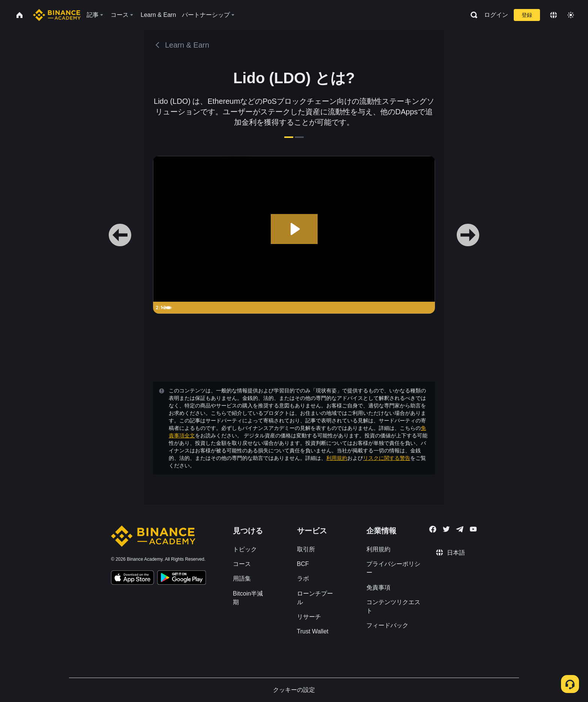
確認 (294, 412)
